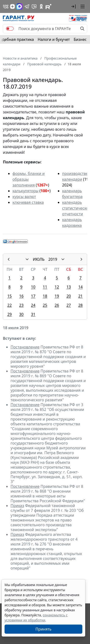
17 (33, 296)
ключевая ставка (28, 202)
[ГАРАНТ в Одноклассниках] (41, 6)
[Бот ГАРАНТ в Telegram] (34, 6)
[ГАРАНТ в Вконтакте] (6, 6)
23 (21, 305)
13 (69, 287)
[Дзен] (12, 6)
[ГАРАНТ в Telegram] (27, 6)
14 (80, 287)
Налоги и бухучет (54, 39)
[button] (73, 6)
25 (45, 305)
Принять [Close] (44, 629)
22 (9, 305)
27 (69, 305)
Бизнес (80, 39)
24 (33, 305)
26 (57, 305)
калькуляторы (25, 191)
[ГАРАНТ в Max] (19, 6)
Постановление (25, 347)
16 (21, 296)
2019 (53, 259)
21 (80, 296)
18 (45, 296)
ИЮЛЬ (39, 259)
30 (21, 314)
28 (80, 305)
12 (57, 287)
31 (33, 314)
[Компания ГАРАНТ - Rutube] (48, 6)
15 (9, 296)
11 (45, 287)
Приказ (17, 506)
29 (9, 314)
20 (69, 296)
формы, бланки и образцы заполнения (29, 179)
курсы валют (24, 197)
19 (57, 296)
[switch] (10, 29)
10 (33, 287)
